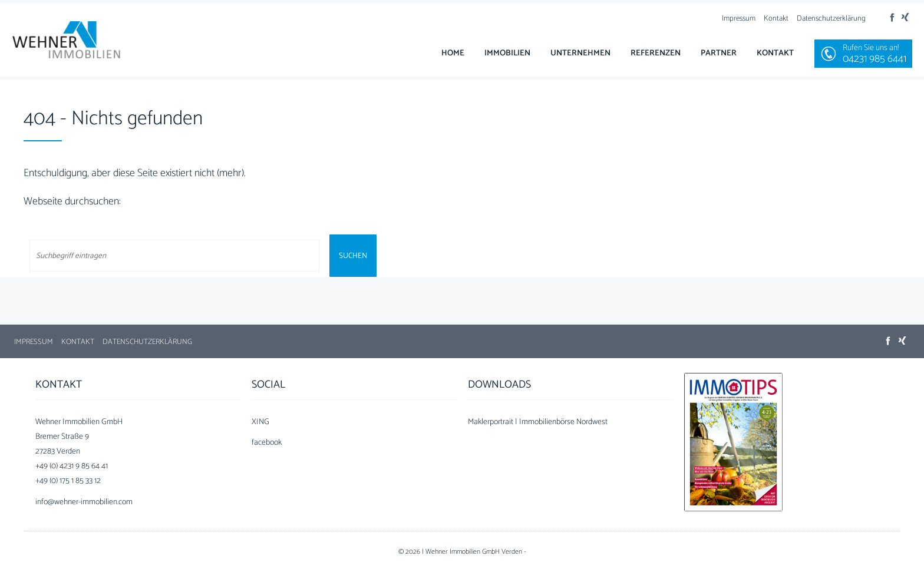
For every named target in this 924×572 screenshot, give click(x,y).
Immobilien (507, 53)
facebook (267, 443)
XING (260, 422)
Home (453, 53)
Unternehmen (580, 53)
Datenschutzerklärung (831, 19)
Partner (719, 53)
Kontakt (776, 19)
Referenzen (656, 53)
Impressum (739, 19)
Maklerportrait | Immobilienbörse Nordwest (538, 422)
